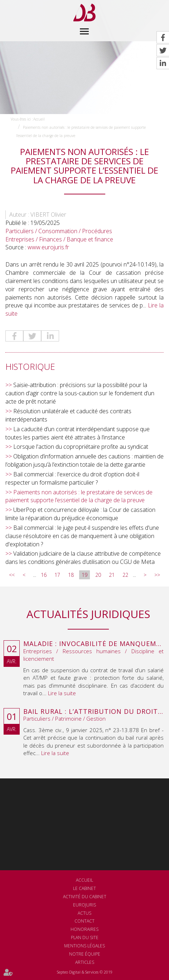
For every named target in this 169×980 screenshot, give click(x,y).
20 (98, 575)
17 (57, 575)
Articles (85, 962)
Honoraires (84, 929)
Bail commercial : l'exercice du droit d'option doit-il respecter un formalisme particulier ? (72, 478)
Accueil (39, 119)
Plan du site (85, 937)
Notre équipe (85, 954)
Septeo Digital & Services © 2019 (85, 972)
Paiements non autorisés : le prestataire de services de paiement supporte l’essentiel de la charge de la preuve (79, 496)
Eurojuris (84, 905)
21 (112, 575)
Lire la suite (62, 693)
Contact (84, 921)
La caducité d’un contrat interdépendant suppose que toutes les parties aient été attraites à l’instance (78, 433)
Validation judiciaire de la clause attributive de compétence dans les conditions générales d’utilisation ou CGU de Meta (83, 558)
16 (44, 575)
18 (71, 575)
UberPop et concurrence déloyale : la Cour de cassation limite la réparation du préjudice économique (80, 514)
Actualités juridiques (88, 614)
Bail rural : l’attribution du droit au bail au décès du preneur (93, 712)
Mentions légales (84, 946)
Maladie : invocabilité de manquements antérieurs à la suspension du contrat (93, 644)
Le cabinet (84, 888)
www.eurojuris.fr (48, 247)
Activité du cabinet (85, 897)
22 (125, 575)
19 (84, 575)
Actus (84, 913)
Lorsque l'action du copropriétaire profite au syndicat (81, 447)
